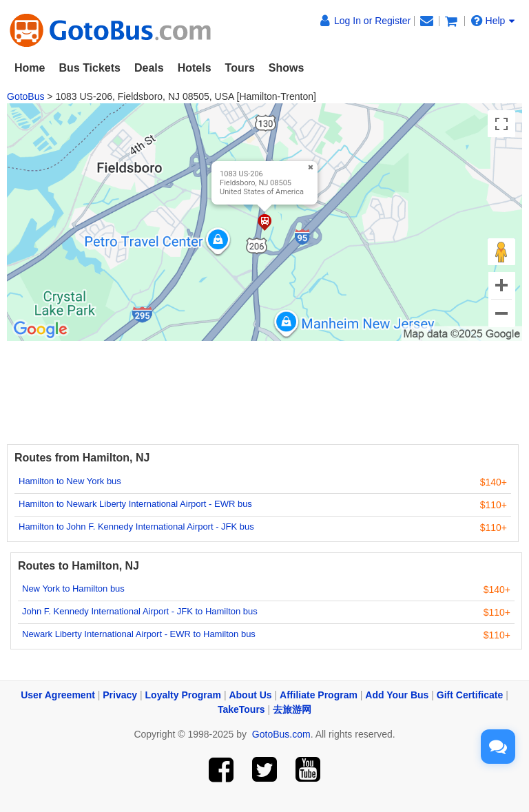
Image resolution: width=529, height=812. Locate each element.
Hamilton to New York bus (70, 481)
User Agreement (58, 695)
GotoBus (25, 96)
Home (30, 68)
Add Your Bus (397, 695)
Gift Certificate (470, 695)
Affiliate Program (319, 695)
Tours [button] (240, 68)
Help (493, 21)
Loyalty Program (183, 695)
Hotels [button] (195, 68)
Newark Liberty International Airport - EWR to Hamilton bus (139, 634)
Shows (287, 68)
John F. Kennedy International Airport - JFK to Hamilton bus (140, 611)
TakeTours (241, 709)
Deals (149, 68)
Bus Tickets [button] (90, 68)
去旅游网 (292, 709)
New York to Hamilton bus (73, 589)
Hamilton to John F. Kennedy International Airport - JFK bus (136, 527)
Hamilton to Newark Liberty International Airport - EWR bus (135, 504)
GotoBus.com (281, 734)
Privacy (120, 695)
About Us (250, 695)
